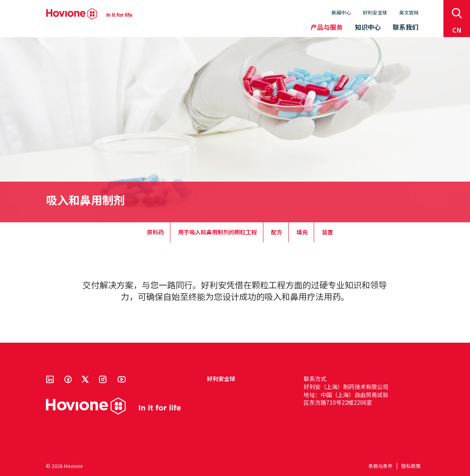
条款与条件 (381, 466)
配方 (277, 232)
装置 (327, 232)
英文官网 (409, 12)
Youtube (122, 379)
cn (457, 30)
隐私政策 (411, 466)
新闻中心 (341, 12)
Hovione (89, 14)
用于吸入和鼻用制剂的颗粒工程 (217, 232)
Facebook (68, 379)
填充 (302, 232)
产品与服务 (327, 27)
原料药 (155, 232)
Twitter (85, 379)
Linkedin (50, 379)
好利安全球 (375, 12)
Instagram (103, 379)
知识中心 (368, 27)
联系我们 (406, 27)
